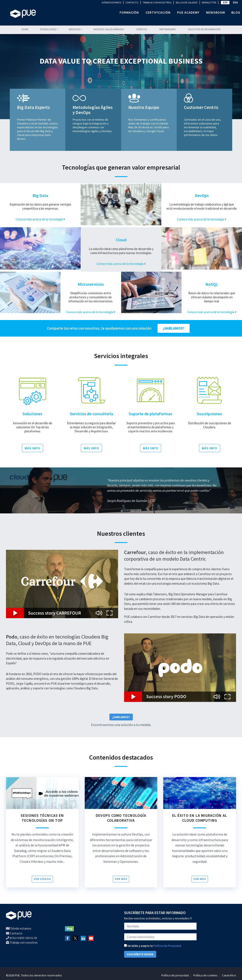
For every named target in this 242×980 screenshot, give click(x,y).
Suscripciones (209, 414)
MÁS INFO (32, 448)
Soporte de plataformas (150, 414)
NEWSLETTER (209, 2)
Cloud (121, 240)
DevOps (202, 195)
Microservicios (91, 284)
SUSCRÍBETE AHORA (140, 954)
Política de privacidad (175, 975)
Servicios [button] (74, 29)
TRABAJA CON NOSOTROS (157, 2)
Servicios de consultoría (91, 414)
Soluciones (32, 414)
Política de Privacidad (167, 946)
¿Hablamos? (121, 717)
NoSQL (212, 284)
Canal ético (229, 975)
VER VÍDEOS (42, 879)
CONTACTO (132, 2)
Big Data (40, 195)
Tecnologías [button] (48, 29)
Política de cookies (205, 975)
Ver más (121, 879)
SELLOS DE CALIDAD (187, 2)
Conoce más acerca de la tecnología (40, 219)
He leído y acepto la (153, 946)
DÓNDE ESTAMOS (111, 2)
